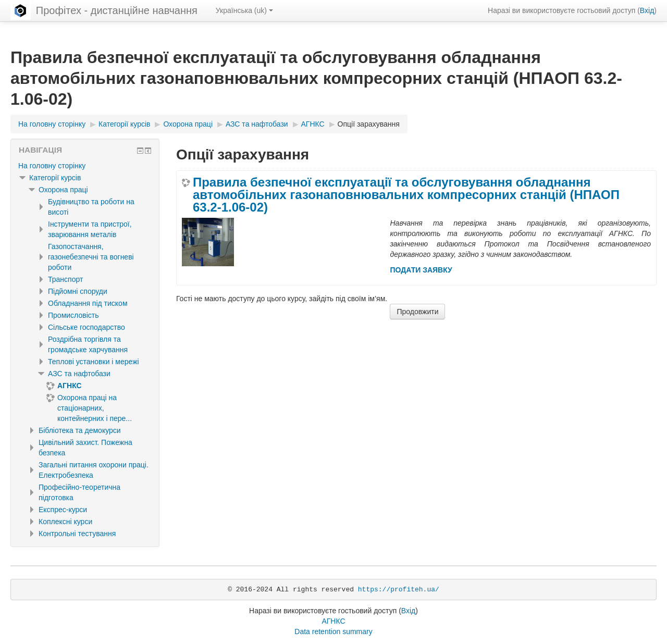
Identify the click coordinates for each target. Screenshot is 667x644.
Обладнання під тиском (88, 303)
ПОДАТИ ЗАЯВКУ (421, 270)
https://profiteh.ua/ (399, 590)
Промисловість (73, 315)
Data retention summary (333, 631)
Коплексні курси (65, 522)
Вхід (647, 10)
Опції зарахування (369, 124)
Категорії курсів (55, 178)
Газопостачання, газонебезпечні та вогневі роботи (91, 257)
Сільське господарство (87, 327)
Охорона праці (63, 190)
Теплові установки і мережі (94, 362)
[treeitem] (85, 166)
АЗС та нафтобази (79, 374)
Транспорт (65, 279)
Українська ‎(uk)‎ (244, 10)
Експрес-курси (63, 510)
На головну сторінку (52, 166)
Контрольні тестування (77, 534)
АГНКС (333, 621)
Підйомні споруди (78, 291)
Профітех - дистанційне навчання (117, 10)
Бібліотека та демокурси (80, 430)
